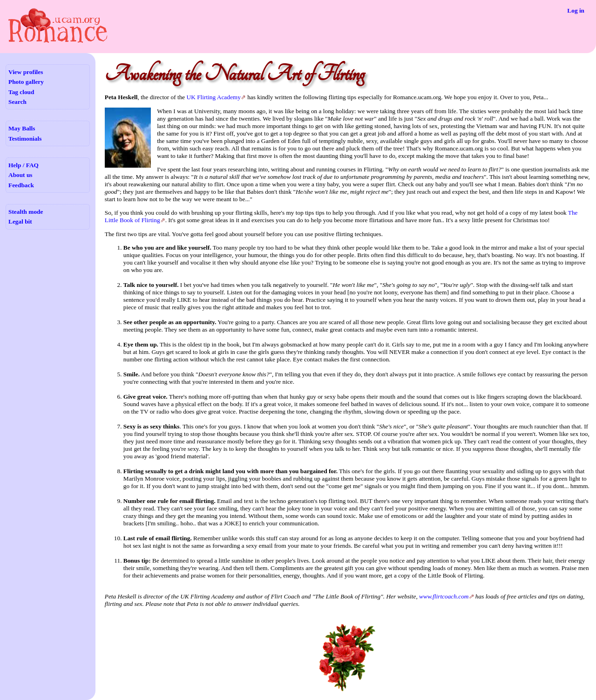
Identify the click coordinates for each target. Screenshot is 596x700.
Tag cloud (21, 92)
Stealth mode (26, 212)
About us (20, 175)
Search (17, 102)
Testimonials (25, 139)
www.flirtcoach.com (444, 596)
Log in (576, 10)
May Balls (22, 128)
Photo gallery (26, 82)
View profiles (26, 72)
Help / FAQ (24, 165)
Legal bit (20, 221)
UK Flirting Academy (214, 97)
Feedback (21, 185)
